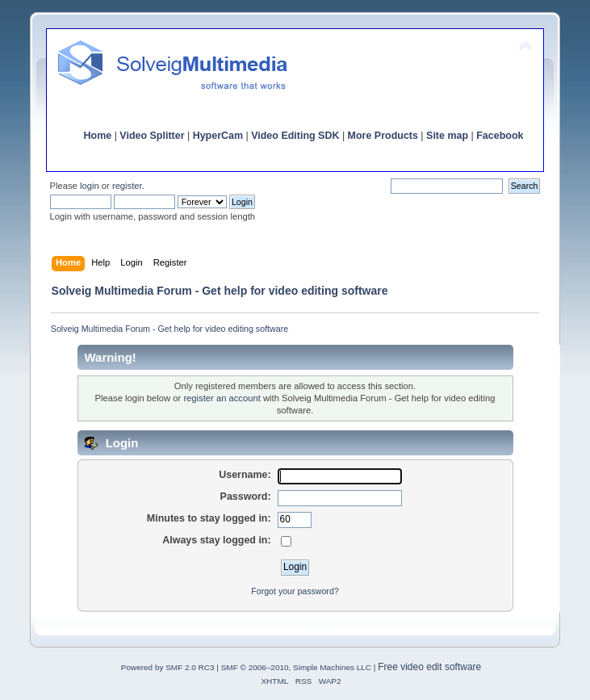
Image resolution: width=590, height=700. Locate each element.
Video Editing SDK (295, 136)
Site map (447, 136)
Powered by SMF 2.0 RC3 (168, 667)
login (90, 186)
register (127, 186)
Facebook (500, 136)
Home (98, 136)
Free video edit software (429, 667)
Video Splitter (152, 136)
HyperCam (218, 136)
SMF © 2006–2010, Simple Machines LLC (296, 667)
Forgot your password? (295, 591)
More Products (383, 136)
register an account (222, 398)
